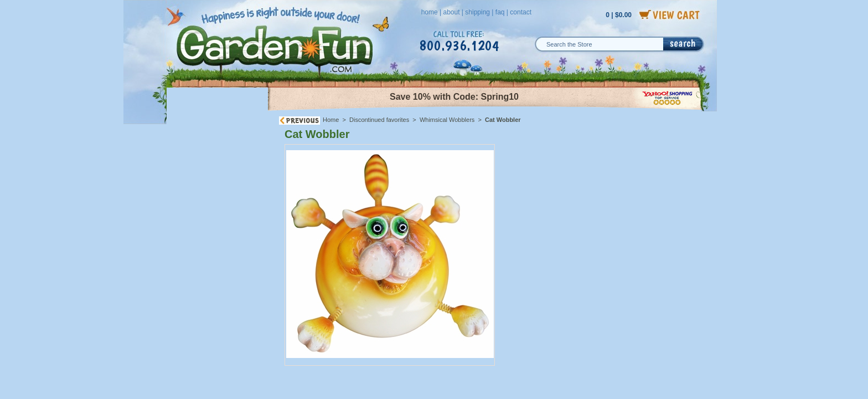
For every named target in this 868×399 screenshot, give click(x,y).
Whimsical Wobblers (447, 120)
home (430, 12)
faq (500, 12)
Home (331, 120)
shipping (477, 12)
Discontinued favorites (379, 120)
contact (521, 12)
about (451, 12)
